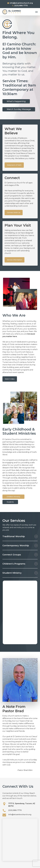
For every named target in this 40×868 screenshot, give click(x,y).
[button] (36, 12)
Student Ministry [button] (20, 573)
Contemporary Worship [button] (20, 546)
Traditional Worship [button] (20, 536)
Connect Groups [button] (20, 555)
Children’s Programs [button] (20, 564)
